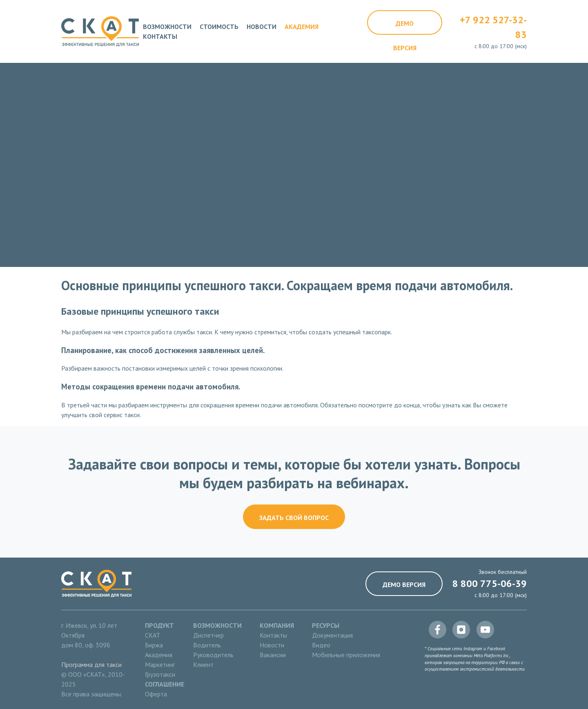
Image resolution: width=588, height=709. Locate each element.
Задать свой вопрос (294, 518)
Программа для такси (91, 665)
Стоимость (219, 27)
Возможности (167, 27)
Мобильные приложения (346, 655)
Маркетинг (160, 665)
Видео (321, 645)
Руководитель (213, 655)
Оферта (156, 694)
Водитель (207, 645)
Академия (302, 27)
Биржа (154, 645)
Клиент (203, 665)
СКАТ (153, 635)
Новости (262, 27)
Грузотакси (160, 674)
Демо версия (405, 27)
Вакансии (273, 655)
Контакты (160, 36)
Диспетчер (208, 635)
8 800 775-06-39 (490, 583)
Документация (332, 635)
